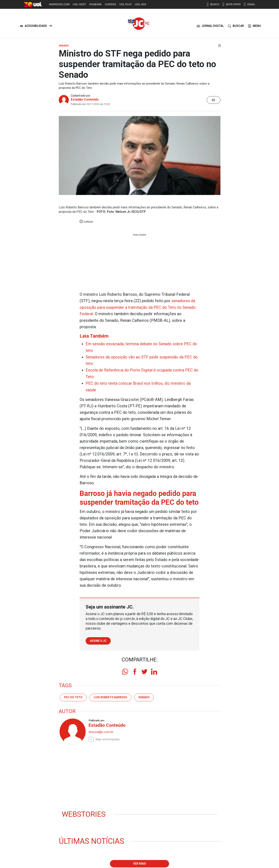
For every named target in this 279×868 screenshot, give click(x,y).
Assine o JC (98, 639)
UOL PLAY (126, 4)
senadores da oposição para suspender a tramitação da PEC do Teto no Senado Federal (138, 307)
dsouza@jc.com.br (101, 730)
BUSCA (213, 4)
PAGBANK (95, 4)
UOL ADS (141, 4)
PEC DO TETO (73, 695)
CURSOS (111, 4)
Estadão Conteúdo (85, 99)
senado (144, 695)
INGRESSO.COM (59, 4)
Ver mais (140, 862)
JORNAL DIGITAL (210, 26)
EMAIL (250, 4)
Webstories (84, 812)
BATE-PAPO (231, 4)
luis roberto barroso (110, 695)
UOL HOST (79, 4)
